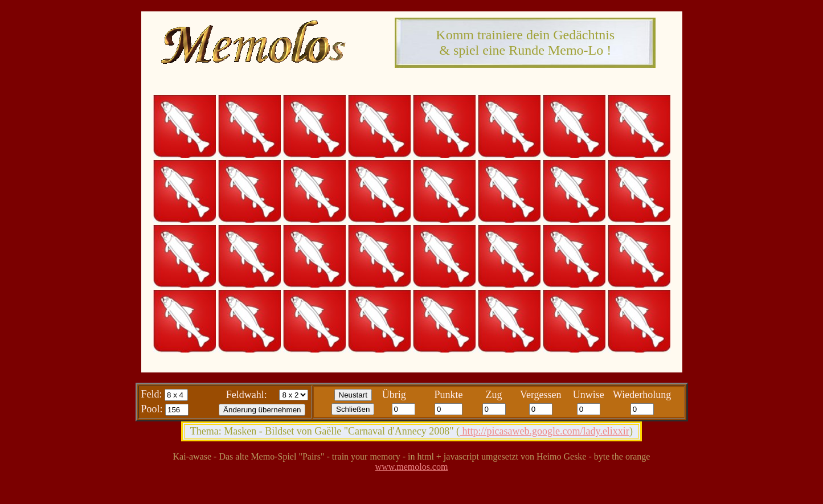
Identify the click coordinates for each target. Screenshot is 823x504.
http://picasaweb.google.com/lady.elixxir (544, 431)
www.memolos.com (412, 467)
